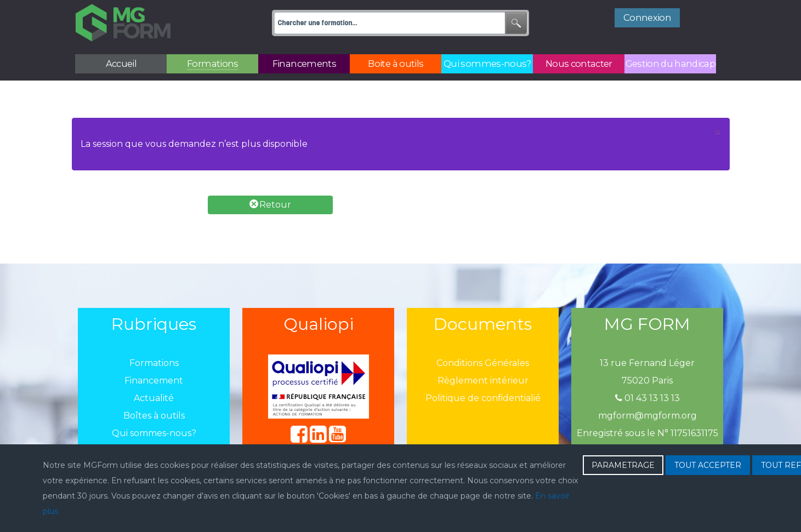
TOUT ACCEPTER (708, 465)
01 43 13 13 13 (647, 398)
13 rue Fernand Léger (647, 363)
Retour (270, 205)
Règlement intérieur (483, 381)
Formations (154, 363)
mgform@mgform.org (647, 416)
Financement (154, 381)
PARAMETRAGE (623, 465)
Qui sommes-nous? (154, 433)
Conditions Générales (483, 363)
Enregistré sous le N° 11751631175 (647, 433)
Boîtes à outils (154, 416)
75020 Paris (647, 381)
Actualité (154, 398)
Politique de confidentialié (483, 398)
